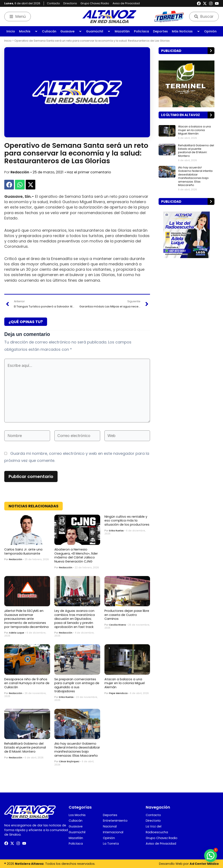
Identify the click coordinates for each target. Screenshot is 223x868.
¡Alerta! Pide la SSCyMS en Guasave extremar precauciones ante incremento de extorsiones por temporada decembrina (26, 619)
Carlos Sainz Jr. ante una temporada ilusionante (23, 551)
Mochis (28, 31)
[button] (9, 185)
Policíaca (141, 31)
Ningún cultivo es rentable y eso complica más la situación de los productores (127, 521)
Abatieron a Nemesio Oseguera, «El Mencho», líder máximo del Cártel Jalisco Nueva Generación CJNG (76, 555)
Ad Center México (204, 864)
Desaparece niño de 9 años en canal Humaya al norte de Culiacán (27, 683)
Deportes (160, 31)
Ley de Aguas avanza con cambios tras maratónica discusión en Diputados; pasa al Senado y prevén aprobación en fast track (75, 619)
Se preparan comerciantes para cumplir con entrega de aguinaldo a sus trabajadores (77, 685)
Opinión (210, 31)
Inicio (11, 31)
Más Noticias (186, 31)
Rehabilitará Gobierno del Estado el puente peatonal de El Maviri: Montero (25, 748)
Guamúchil (98, 31)
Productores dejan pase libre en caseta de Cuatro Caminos (127, 615)
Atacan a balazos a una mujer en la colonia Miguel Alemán (125, 683)
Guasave (71, 31)
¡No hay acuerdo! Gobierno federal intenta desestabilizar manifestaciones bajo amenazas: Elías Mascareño (77, 750)
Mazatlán (122, 31)
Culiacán (49, 31)
